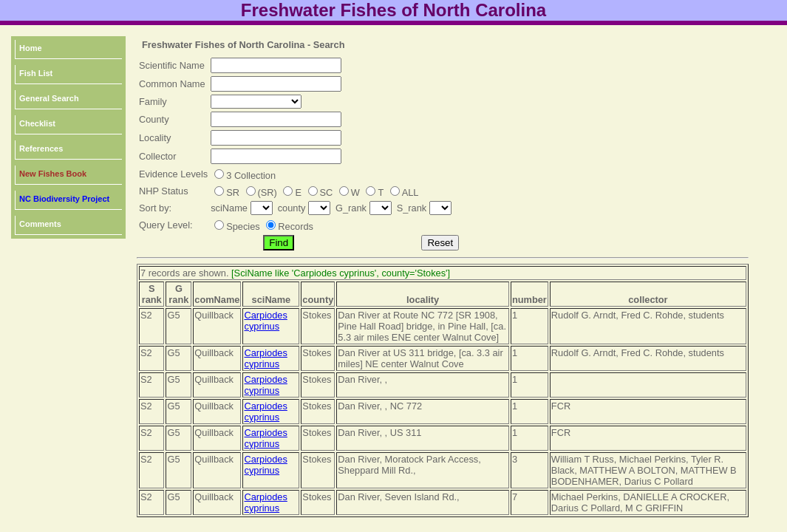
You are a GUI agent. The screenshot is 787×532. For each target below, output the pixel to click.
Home (31, 48)
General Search (49, 98)
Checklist (37, 123)
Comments (40, 224)
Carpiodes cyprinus (265, 321)
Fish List (36, 73)
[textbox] (276, 65)
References (41, 149)
